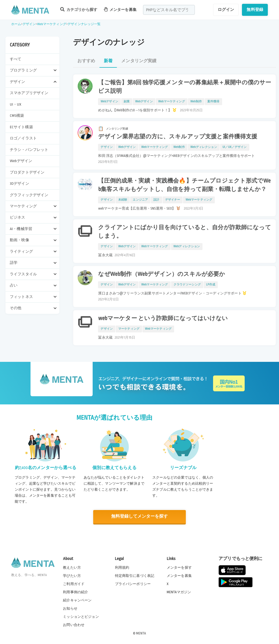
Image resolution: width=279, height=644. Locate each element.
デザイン (29, 24)
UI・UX (16, 104)
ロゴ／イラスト (23, 138)
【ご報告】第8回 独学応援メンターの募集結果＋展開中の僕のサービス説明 (185, 87)
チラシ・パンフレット (29, 150)
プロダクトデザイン (27, 172)
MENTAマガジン (179, 592)
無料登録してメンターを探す (139, 516)
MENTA (141, 633)
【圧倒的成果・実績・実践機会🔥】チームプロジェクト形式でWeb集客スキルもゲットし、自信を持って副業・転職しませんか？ (184, 185)
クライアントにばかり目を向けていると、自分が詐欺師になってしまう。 (184, 232)
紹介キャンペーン (77, 600)
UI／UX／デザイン (235, 147)
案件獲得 (213, 102)
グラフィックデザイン (29, 195)
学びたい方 (72, 576)
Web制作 (196, 102)
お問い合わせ (74, 625)
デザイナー (173, 200)
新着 (108, 61)
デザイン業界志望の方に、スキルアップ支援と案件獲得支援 (178, 137)
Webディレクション (204, 147)
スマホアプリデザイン (29, 93)
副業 (127, 102)
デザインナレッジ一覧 (84, 24)
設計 (156, 200)
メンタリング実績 (139, 61)
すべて (16, 59)
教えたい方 (72, 567)
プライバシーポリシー (133, 584)
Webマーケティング (51, 24)
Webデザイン (21, 161)
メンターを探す (179, 567)
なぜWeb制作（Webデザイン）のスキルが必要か (162, 274)
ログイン (226, 10)
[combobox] (169, 10)
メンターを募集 (120, 9)
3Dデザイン (19, 184)
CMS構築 (17, 116)
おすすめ (86, 61)
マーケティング (129, 329)
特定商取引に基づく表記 (135, 576)
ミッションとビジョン (81, 616)
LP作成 (211, 285)
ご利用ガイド (74, 584)
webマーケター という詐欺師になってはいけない (163, 318)
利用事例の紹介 (75, 592)
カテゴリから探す (79, 9)
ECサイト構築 (21, 127)
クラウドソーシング (187, 285)
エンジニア (140, 200)
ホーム (16, 24)
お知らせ (70, 608)
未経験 (123, 200)
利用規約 (122, 567)
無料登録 (255, 10)
